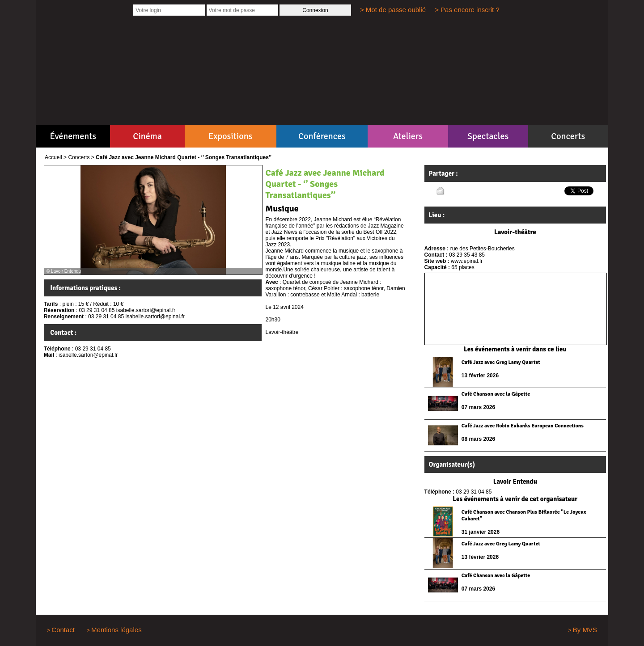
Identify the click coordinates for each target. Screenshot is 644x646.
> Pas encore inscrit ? (467, 10)
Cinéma (147, 136)
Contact (63, 630)
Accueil (53, 157)
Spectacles (488, 136)
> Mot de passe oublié (393, 10)
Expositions (230, 136)
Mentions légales (117, 630)
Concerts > (81, 157)
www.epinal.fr (467, 261)
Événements (73, 136)
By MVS (585, 630)
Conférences (322, 136)
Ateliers (408, 136)
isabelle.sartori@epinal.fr (88, 355)
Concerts (568, 136)
